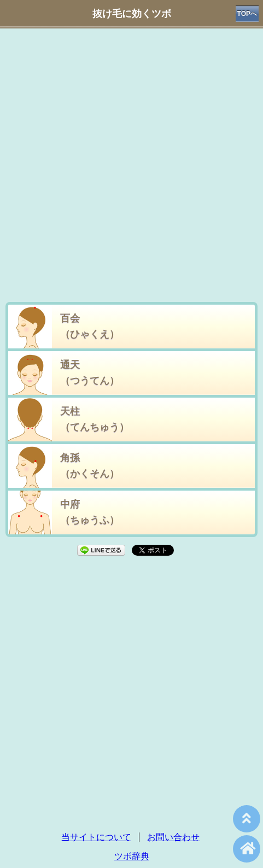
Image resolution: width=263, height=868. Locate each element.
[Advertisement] (131, 168)
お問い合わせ (173, 837)
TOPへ (247, 14)
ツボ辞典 (132, 856)
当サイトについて (96, 837)
